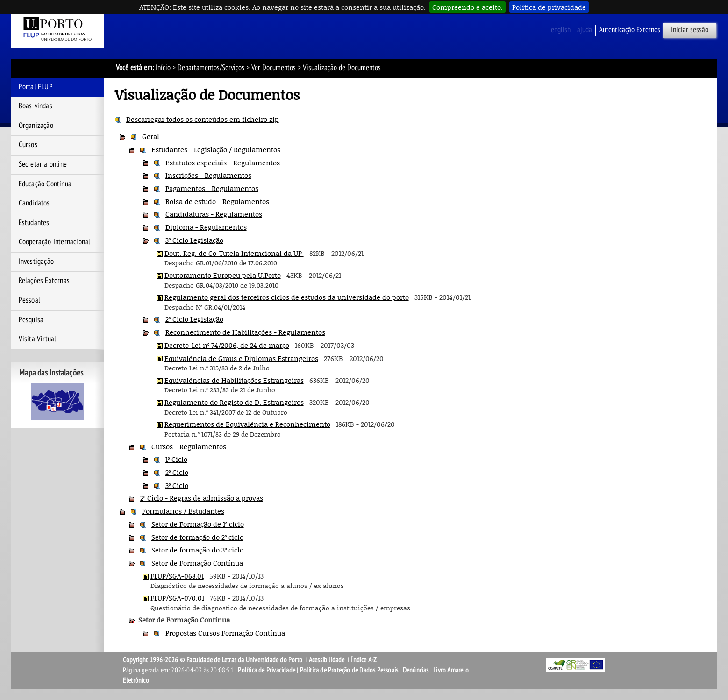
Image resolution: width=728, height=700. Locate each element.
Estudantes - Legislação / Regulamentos (216, 149)
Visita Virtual (38, 339)
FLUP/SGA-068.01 (177, 576)
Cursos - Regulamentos (189, 446)
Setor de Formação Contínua (197, 563)
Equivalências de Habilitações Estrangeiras (234, 380)
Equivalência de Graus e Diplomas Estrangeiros (241, 358)
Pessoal (29, 300)
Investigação (36, 262)
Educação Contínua (45, 184)
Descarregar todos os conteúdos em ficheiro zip (203, 119)
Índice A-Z (364, 660)
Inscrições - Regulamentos (208, 175)
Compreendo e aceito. (467, 7)
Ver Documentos (274, 68)
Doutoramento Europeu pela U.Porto (223, 275)
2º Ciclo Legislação (194, 319)
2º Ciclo (177, 472)
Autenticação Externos (630, 30)
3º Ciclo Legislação (194, 240)
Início (163, 68)
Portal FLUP (36, 87)
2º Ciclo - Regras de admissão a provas (202, 498)
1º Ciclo (176, 459)
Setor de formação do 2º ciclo (197, 537)
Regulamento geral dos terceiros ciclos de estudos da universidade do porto (287, 297)
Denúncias (416, 670)
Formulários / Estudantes (183, 511)
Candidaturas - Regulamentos (214, 214)
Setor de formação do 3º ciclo (197, 550)
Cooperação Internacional (55, 242)
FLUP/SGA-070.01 (177, 598)
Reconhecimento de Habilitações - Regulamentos (245, 332)
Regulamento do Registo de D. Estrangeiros (234, 402)
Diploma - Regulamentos (206, 227)
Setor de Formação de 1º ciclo (198, 524)
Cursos (28, 145)
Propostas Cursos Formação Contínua (225, 633)
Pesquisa (31, 320)
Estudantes (34, 223)
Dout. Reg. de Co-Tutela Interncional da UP (234, 253)
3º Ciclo (177, 485)
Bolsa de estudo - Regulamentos (217, 201)
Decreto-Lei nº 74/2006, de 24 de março (227, 345)
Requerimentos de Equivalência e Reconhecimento (247, 424)
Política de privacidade (549, 7)
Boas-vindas (36, 106)
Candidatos (34, 203)
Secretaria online (43, 164)
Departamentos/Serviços (211, 68)
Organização (36, 126)
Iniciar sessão (690, 30)
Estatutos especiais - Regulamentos (223, 163)
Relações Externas (44, 281)
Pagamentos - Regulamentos (212, 188)
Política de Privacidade (267, 670)
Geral (151, 136)
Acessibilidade (327, 660)
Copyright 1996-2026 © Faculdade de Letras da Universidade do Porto (213, 660)
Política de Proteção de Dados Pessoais (349, 670)
